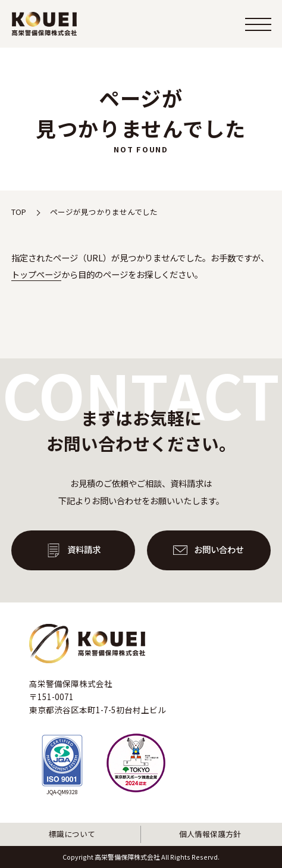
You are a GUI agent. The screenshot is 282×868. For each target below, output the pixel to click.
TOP (19, 212)
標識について (72, 834)
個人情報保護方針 (210, 834)
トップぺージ (36, 274)
